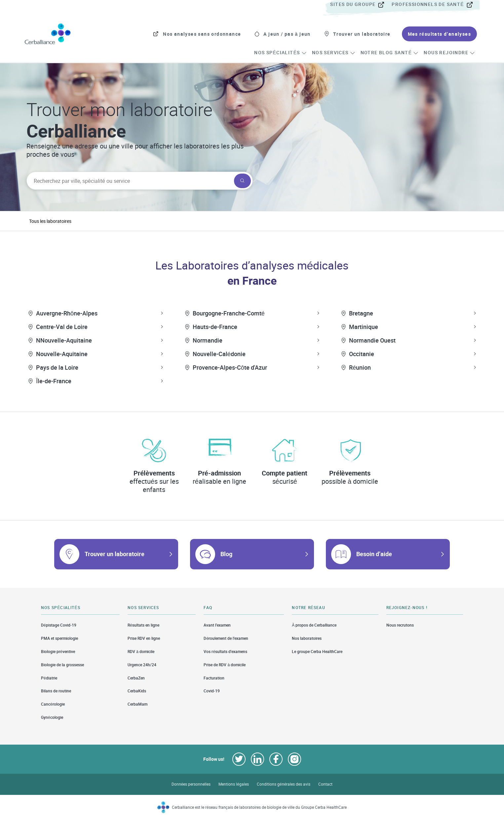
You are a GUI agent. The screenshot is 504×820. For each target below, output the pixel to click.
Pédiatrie (49, 678)
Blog (226, 554)
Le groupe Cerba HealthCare (317, 652)
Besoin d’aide (374, 554)
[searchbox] (130, 181)
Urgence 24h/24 (142, 665)
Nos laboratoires (307, 638)
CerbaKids (137, 691)
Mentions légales (234, 784)
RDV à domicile (141, 652)
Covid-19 (212, 691)
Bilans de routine (56, 691)
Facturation (214, 678)
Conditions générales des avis (284, 784)
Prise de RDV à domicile (225, 665)
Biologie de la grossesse (62, 665)
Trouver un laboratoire (115, 554)
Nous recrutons (400, 625)
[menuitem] (360, 5)
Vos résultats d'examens (225, 652)
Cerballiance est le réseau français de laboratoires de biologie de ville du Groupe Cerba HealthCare (259, 807)
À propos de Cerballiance (314, 625)
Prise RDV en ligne (144, 638)
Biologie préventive (58, 652)
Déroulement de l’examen (226, 638)
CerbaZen (136, 678)
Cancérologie (53, 704)
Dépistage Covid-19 (59, 625)
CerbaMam (137, 704)
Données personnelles (191, 784)
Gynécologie (52, 717)
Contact (325, 784)
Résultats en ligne (143, 625)
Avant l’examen (217, 625)
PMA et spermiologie (59, 638)
